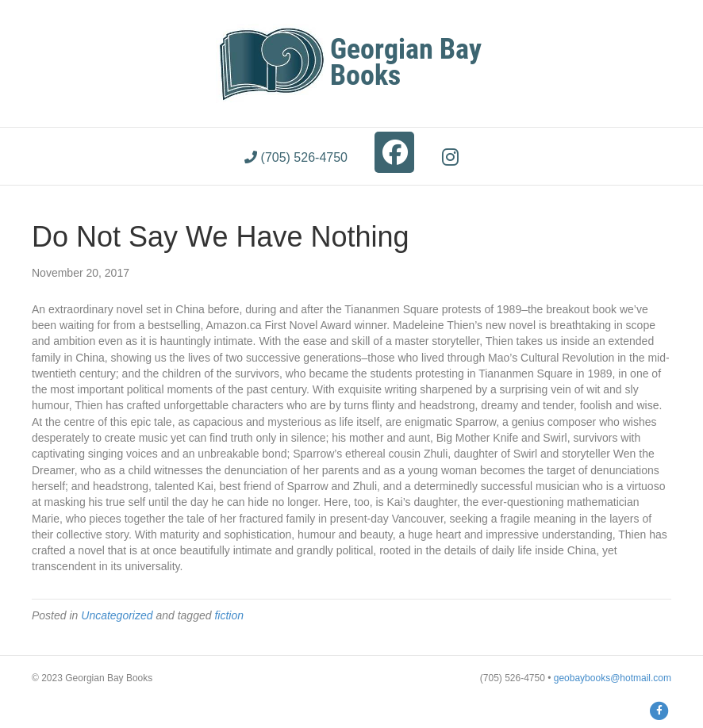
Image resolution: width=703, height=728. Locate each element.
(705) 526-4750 (296, 157)
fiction (229, 615)
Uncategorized (117, 615)
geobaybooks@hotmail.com (613, 678)
